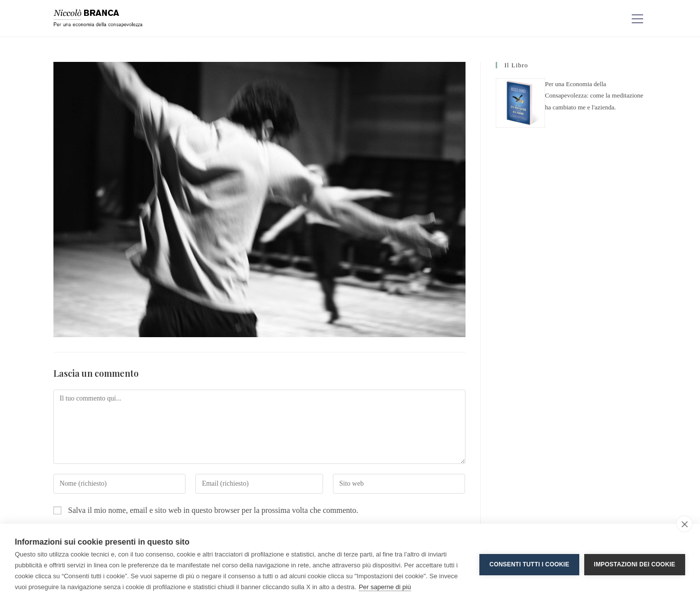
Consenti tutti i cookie (529, 564)
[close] (684, 524)
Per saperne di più (385, 587)
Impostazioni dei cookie (635, 564)
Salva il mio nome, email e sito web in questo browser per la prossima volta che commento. (213, 510)
